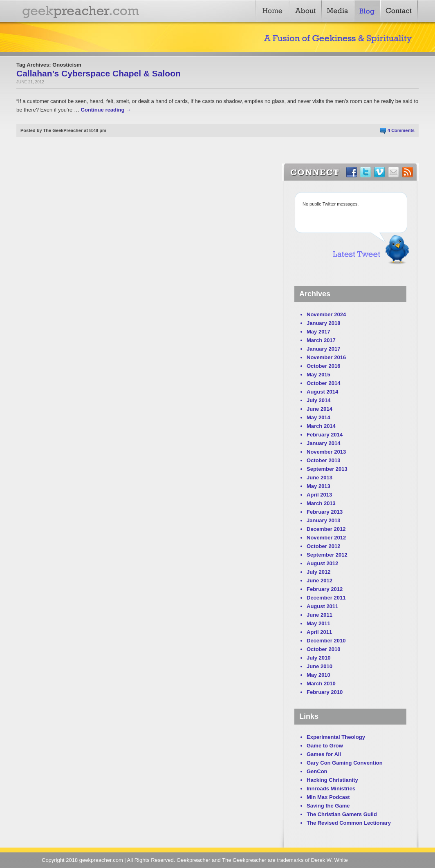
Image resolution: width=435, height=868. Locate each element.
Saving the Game (328, 806)
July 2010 (319, 658)
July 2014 (319, 400)
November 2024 (326, 314)
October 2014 (323, 383)
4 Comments (401, 130)
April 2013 (319, 495)
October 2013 (323, 460)
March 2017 (321, 340)
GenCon (317, 771)
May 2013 (318, 486)
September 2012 (327, 555)
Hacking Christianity (332, 780)
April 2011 (319, 632)
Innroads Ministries (331, 789)
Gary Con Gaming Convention (345, 763)
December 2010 (326, 641)
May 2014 (318, 417)
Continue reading (106, 110)
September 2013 (327, 469)
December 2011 (326, 598)
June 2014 (320, 409)
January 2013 (323, 520)
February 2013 (325, 512)
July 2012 (319, 572)
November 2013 (326, 452)
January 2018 (323, 323)
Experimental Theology (336, 737)
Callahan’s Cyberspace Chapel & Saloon (99, 73)
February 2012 (325, 589)
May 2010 (318, 675)
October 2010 (323, 649)
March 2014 (321, 426)
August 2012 (322, 563)
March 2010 (321, 683)
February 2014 (325, 435)
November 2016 (326, 357)
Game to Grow (325, 746)
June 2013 (320, 478)
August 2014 (322, 392)
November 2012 (326, 538)
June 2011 (320, 615)
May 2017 (318, 332)
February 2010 (325, 692)
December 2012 (326, 529)
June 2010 (320, 666)
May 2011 (318, 623)
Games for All (324, 754)
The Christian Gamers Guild (342, 814)
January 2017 (323, 349)
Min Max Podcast (328, 797)
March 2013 (321, 503)
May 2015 (318, 375)
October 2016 (323, 366)
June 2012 (320, 581)
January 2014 (323, 443)
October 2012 (323, 546)
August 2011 (322, 606)
